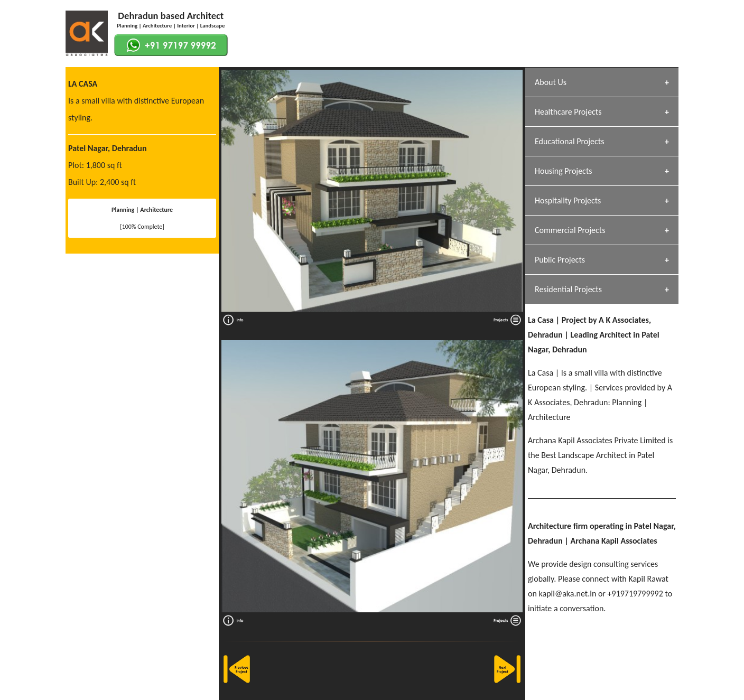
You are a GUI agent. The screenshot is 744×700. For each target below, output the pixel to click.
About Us (551, 82)
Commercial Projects (570, 230)
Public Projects (560, 260)
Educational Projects (569, 141)
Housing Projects (564, 171)
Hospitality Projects (568, 200)
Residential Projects (568, 289)
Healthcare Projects (568, 112)
